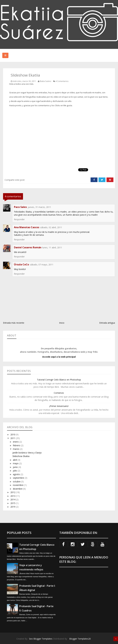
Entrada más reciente (14, 323)
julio (15, 471)
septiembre (19, 478)
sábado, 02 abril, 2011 (51, 227)
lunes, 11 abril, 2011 (52, 247)
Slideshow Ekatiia (21, 456)
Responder (19, 219)
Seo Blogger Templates (41, 639)
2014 (13, 499)
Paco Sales (20, 207)
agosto (17, 474)
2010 (13, 434)
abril (15, 460)
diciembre (18, 489)
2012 (13, 492)
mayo (16, 463)
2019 (13, 507)
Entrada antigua (107, 323)
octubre (17, 482)
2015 (13, 503)
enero (16, 442)
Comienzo (59, 393)
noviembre (18, 485)
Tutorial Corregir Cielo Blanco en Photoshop (59, 380)
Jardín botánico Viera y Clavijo (27, 453)
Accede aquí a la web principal (59, 357)
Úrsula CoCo (21, 264)
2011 (13, 438)
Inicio (62, 323)
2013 (13, 496)
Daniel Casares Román (28, 247)
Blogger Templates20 (80, 639)
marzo (16, 449)
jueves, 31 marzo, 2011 (39, 207)
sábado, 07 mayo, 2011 (42, 265)
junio (16, 467)
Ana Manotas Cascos (27, 227)
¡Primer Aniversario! (59, 406)
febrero (17, 445)
